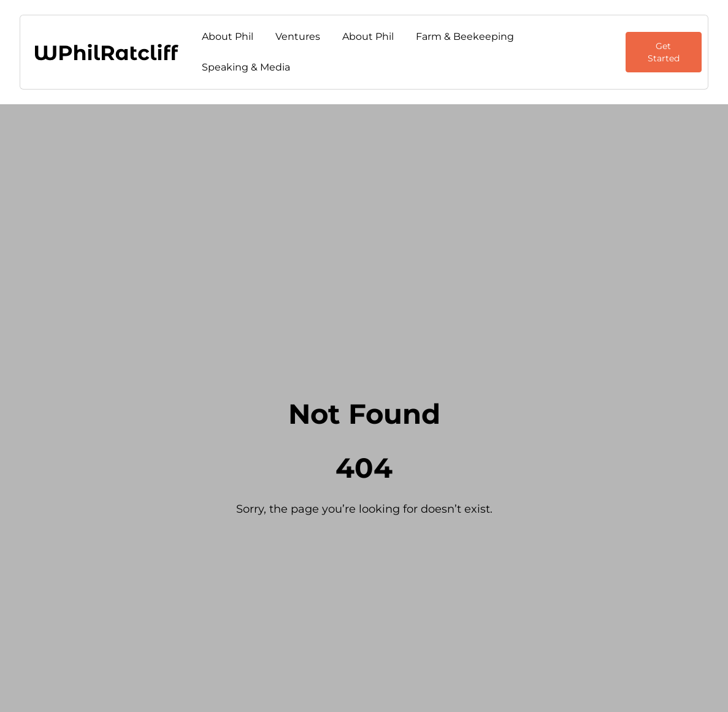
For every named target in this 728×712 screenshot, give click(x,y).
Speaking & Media (246, 67)
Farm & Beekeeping (465, 36)
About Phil (228, 36)
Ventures (298, 36)
